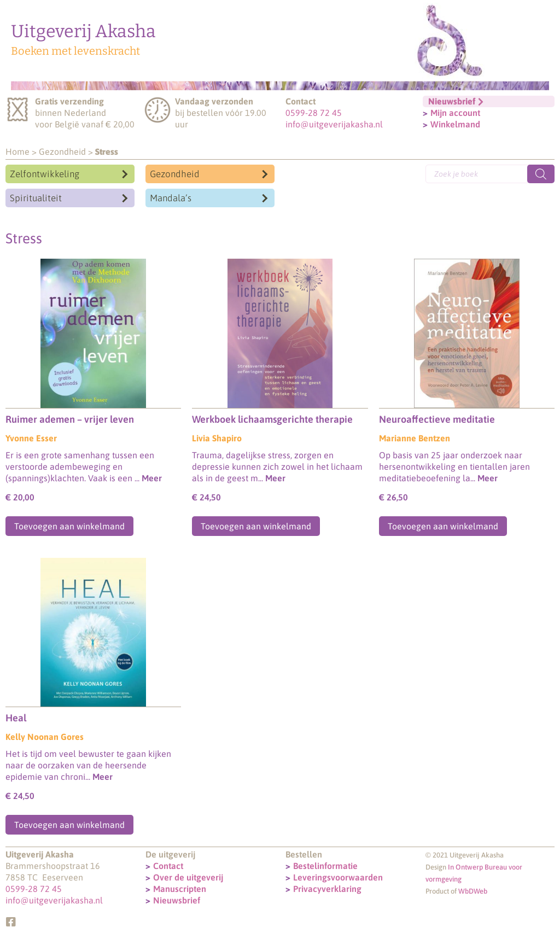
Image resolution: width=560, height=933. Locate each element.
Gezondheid (62, 151)
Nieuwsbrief (177, 900)
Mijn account (455, 113)
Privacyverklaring (327, 889)
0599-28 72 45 (314, 113)
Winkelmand (455, 124)
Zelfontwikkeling (45, 174)
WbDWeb (473, 891)
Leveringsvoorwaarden (338, 877)
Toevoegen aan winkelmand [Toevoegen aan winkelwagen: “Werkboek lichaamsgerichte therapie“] (256, 526)
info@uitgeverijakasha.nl (334, 124)
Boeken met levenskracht (75, 51)
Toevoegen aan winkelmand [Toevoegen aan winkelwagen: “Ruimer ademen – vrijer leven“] (69, 526)
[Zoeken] (541, 174)
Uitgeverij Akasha (83, 31)
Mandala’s (171, 198)
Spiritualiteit (36, 198)
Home (17, 151)
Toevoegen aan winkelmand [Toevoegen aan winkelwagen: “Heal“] (69, 825)
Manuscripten (180, 889)
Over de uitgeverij (188, 877)
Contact (168, 866)
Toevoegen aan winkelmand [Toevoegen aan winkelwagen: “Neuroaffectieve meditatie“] (443, 526)
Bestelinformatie (325, 866)
